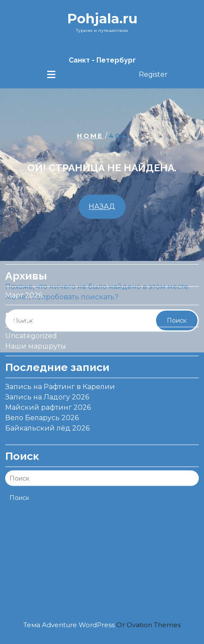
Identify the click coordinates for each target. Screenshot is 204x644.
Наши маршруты (36, 316)
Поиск (19, 467)
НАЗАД (102, 206)
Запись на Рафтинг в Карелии (60, 356)
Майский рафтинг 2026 (48, 377)
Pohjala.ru (102, 19)
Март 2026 (24, 265)
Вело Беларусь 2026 (42, 387)
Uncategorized (31, 305)
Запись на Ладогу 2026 (47, 366)
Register (153, 74)
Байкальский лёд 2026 (47, 397)
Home (90, 136)
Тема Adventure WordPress (102, 625)
